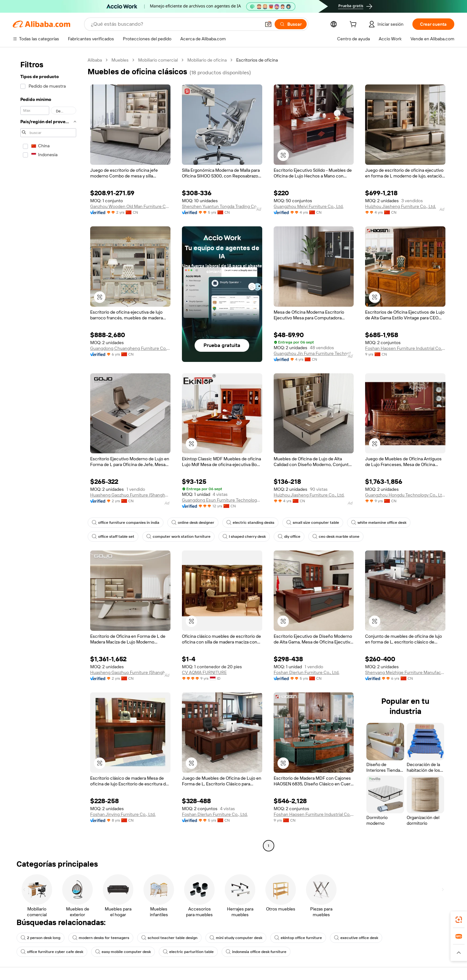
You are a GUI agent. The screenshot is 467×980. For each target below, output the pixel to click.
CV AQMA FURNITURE (204, 672)
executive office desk (356, 938)
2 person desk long (40, 938)
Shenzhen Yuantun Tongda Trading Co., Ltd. (222, 206)
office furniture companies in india (126, 523)
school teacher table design (169, 938)
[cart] (354, 25)
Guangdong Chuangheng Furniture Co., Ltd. (130, 348)
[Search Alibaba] (175, 24)
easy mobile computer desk (123, 952)
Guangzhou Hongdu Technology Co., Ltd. (405, 495)
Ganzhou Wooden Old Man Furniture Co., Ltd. (130, 206)
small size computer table (313, 523)
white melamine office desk (379, 523)
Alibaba (95, 60)
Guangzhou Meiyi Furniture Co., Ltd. (309, 206)
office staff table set (113, 537)
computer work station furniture (178, 537)
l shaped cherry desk (244, 537)
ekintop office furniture (298, 938)
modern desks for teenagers (101, 938)
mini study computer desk (236, 938)
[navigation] (48, 454)
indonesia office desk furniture (256, 952)
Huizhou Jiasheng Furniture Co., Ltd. (400, 206)
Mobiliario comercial (158, 60)
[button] (268, 24)
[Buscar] (291, 24)
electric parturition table (188, 952)
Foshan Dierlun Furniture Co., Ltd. (307, 672)
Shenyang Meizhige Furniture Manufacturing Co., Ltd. (405, 672)
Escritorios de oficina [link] (257, 60)
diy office (289, 537)
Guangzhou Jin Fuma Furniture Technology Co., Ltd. (314, 353)
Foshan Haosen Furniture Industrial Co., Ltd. (405, 348)
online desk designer (193, 523)
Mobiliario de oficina (207, 60)
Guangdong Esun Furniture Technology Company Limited (222, 500)
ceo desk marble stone (336, 537)
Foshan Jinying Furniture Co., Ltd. (123, 814)
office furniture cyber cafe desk (52, 952)
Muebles (120, 60)
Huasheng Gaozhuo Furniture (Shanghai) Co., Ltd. (130, 495)
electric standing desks (250, 523)
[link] (459, 920)
